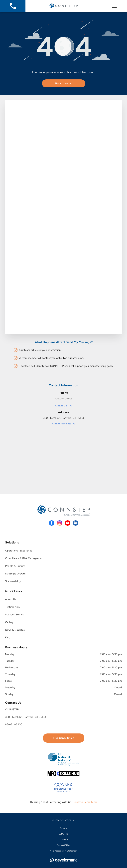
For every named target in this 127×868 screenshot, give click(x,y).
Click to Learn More (86, 802)
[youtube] (68, 523)
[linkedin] (76, 523)
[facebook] (52, 523)
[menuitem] (64, 551)
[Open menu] (114, 6)
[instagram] (60, 523)
